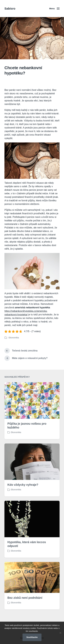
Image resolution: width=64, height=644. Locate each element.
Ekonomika (14, 338)
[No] (60, 633)
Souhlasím (32, 637)
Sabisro (10, 9)
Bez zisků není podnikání (25, 609)
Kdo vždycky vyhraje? (23, 496)
